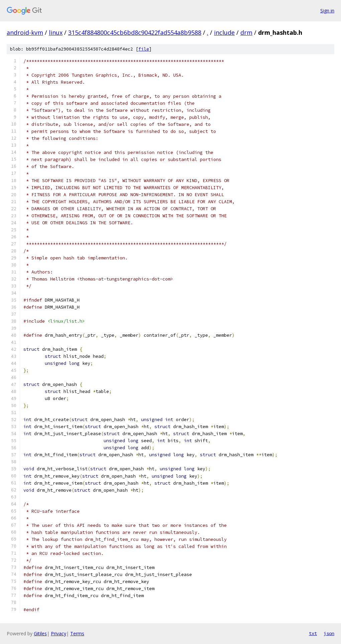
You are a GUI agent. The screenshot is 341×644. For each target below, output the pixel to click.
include (224, 32)
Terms (77, 633)
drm (246, 32)
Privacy (59, 633)
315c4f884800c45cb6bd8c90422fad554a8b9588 (135, 32)
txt (313, 633)
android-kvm (25, 32)
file (144, 49)
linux (56, 32)
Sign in (327, 11)
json (329, 633)
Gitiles (40, 633)
